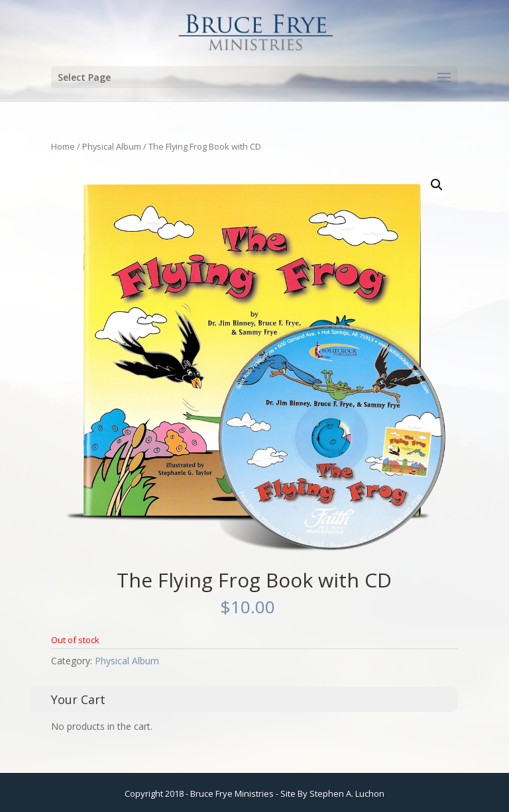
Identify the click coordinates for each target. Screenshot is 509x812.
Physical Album (112, 146)
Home (63, 146)
